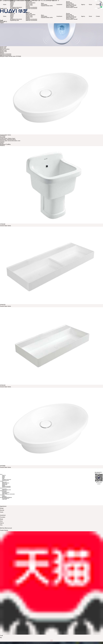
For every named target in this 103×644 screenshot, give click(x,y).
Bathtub (28, 6)
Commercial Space (6, 492)
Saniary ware (29, 4)
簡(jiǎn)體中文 (4, 21)
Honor (90, 5)
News (43, 3)
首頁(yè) (2, 56)
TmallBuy (8, 144)
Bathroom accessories (32, 9)
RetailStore (3, 144)
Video (12, 6)
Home (5, 5)
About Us (13, 2)
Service (68, 2)
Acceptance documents (16, 7)
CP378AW (18, 56)
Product (28, 12)
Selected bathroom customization (8, 493)
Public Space (5, 493)
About (12, 12)
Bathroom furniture (31, 3)
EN (6, 9)
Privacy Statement (6, 498)
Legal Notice (5, 499)
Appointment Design (71, 5)
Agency (83, 5)
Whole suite (29, 2)
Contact (98, 5)
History (12, 4)
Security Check (70, 4)
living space (4, 491)
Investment (59, 5)
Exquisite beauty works (47, 6)
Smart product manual (72, 7)
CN (4, 9)
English (2, 22)
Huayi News (44, 5)
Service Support (70, 6)
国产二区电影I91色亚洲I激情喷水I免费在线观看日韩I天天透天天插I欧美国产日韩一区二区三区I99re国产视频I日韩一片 (30, 643)
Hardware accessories (32, 7)
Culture (12, 3)
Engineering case (15, 9)
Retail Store (69, 3)
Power (12, 5)
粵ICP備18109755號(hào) (7, 497)
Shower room (29, 5)
